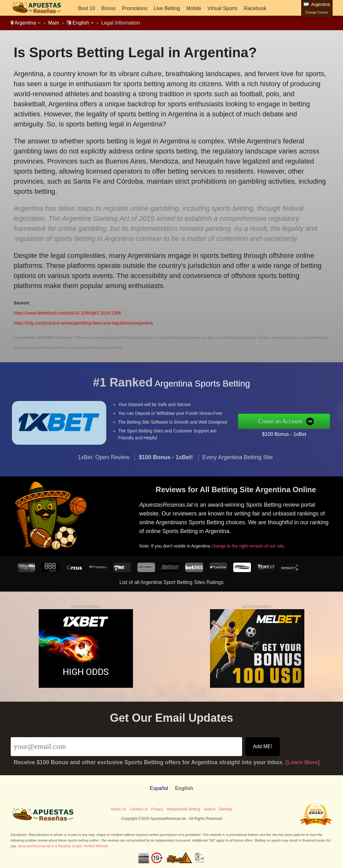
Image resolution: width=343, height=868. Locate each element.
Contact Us (138, 809)
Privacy (157, 809)
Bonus (109, 8)
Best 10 (86, 8)
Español (159, 788)
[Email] (127, 747)
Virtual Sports (223, 8)
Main (54, 23)
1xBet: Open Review (103, 461)
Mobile (194, 8)
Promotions (135, 8)
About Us (118, 809)
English (80, 23)
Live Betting (167, 8)
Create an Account (285, 421)
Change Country (317, 12)
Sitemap (225, 809)
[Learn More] (303, 762)
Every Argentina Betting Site (238, 461)
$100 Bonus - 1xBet (288, 433)
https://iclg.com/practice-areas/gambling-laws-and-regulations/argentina (83, 323)
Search (209, 809)
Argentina (26, 23)
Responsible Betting (183, 809)
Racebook (255, 8)
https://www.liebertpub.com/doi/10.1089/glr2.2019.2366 (68, 313)
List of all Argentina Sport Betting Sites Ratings (171, 582)
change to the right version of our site (251, 544)
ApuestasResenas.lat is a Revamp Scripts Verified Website (63, 846)
